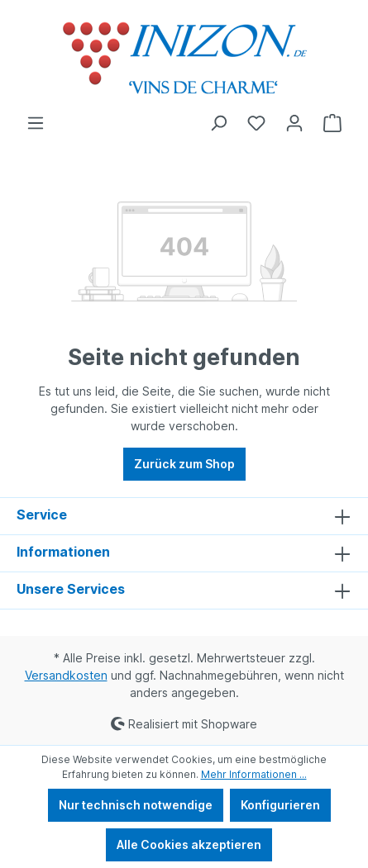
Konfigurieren (280, 805)
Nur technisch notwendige (136, 805)
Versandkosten (66, 675)
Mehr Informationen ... (254, 774)
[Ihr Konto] (294, 123)
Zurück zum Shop (184, 464)
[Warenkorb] (332, 123)
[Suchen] (218, 123)
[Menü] (36, 123)
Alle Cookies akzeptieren (189, 844)
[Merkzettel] (256, 123)
